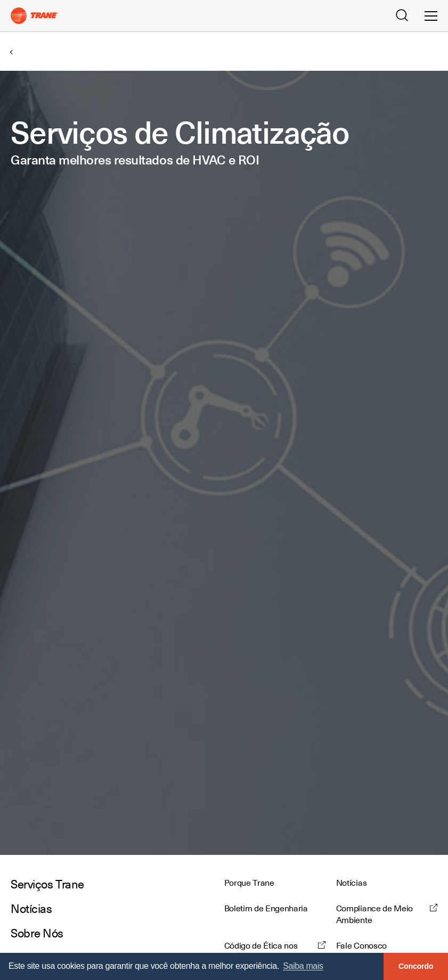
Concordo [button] (416, 966)
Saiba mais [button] (303, 966)
